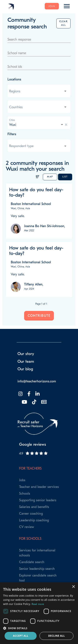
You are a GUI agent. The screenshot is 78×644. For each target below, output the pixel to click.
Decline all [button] (57, 636)
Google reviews (33, 444)
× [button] (73, 587)
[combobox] (38, 91)
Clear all (64, 23)
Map (50, 177)
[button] (39, 628)
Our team (26, 361)
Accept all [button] (21, 636)
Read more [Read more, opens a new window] (38, 604)
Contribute (39, 316)
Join (52, 6)
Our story (26, 354)
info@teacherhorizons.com (37, 381)
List (65, 177)
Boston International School (31, 204)
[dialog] (39, 613)
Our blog (25, 369)
